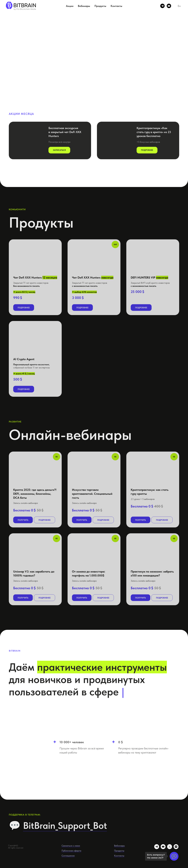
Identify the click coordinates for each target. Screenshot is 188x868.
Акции (70, 6)
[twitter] (170, 848)
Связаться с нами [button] (71, 846)
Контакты (116, 6)
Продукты (100, 6)
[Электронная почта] (169, 6)
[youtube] (163, 848)
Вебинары (84, 6)
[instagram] (176, 848)
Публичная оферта (71, 851)
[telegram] (162, 6)
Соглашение (68, 856)
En (179, 6)
